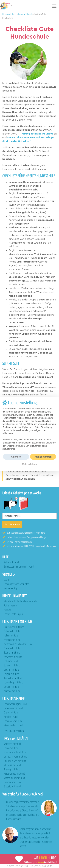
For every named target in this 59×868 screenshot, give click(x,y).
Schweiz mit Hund (12, 666)
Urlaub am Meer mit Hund (15, 757)
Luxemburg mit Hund (14, 683)
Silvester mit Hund (12, 787)
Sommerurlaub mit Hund (15, 753)
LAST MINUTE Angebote (14, 731)
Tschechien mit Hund (13, 678)
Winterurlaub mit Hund (14, 778)
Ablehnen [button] (16, 457)
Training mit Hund (12, 770)
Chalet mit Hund (11, 713)
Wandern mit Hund (12, 744)
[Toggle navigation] (54, 6)
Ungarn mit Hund (12, 670)
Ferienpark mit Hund (13, 721)
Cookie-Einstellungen (13, 614)
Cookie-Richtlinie (43, 421)
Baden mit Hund (11, 748)
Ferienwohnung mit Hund (15, 704)
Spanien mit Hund (12, 653)
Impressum (36, 866)
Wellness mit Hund (12, 765)
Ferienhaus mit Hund (13, 708)
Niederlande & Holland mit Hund (18, 644)
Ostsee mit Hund (12, 687)
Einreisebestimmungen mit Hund (19, 567)
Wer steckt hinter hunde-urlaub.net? (20, 601)
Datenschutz (47, 866)
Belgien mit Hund (12, 674)
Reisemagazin (10, 606)
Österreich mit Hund (13, 631)
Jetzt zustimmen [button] (43, 457)
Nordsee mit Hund (12, 691)
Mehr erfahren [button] (29, 464)
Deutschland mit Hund (14, 627)
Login (6, 580)
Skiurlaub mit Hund (13, 782)
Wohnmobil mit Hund (13, 726)
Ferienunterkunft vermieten (17, 584)
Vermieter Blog (11, 588)
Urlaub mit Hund (9, 14)
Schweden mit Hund (13, 657)
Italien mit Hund (11, 636)
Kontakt (7, 610)
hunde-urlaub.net (16, 866)
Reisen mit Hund (25, 14)
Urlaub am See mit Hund (15, 761)
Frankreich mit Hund (13, 649)
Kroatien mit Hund (12, 640)
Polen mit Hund (11, 661)
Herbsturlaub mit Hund (14, 774)
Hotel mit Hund (11, 717)
